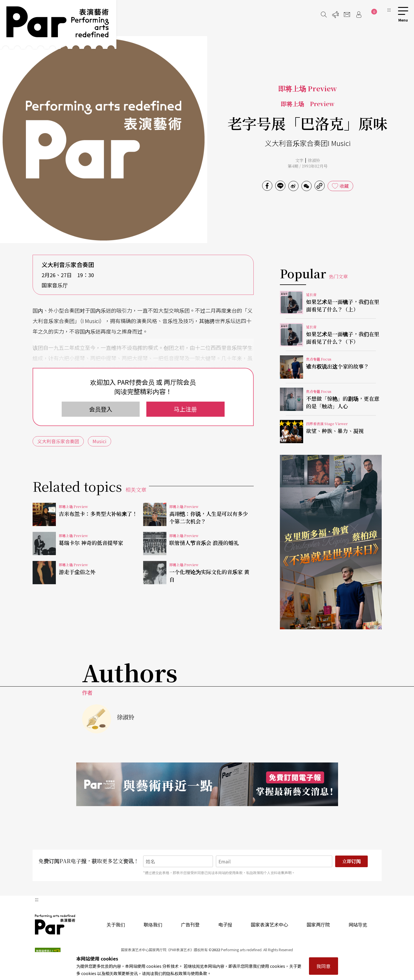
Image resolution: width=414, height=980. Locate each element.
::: (389, 9)
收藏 (344, 186)
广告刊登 (190, 924)
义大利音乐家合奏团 (58, 441)
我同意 (324, 966)
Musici (99, 441)
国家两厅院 (318, 924)
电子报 (225, 924)
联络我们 (153, 924)
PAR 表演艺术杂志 (55, 924)
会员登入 (101, 409)
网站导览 (358, 924)
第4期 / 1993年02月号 (308, 166)
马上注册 (185, 409)
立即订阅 (351, 861)
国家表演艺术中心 (269, 924)
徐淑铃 (314, 160)
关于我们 (116, 924)
